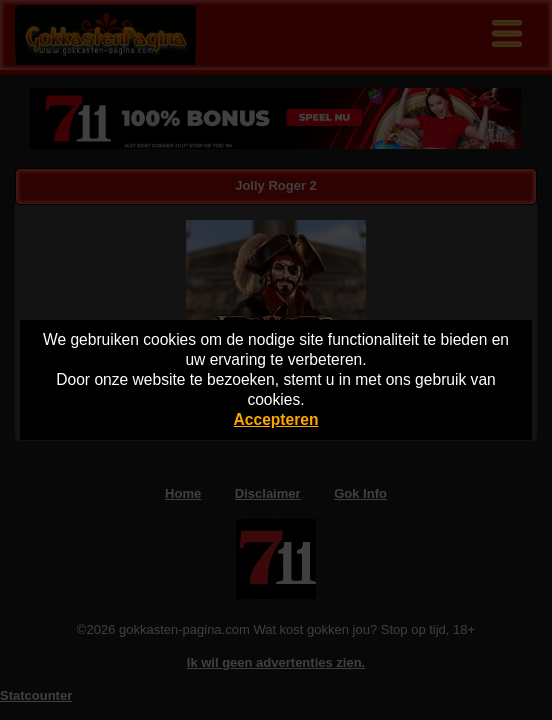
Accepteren (276, 419)
